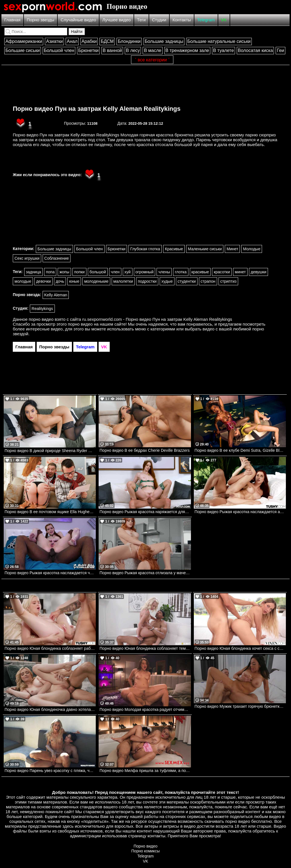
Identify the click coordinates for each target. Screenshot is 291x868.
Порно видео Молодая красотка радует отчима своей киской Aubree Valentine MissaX (145, 709)
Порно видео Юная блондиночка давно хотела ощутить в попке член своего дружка (50, 709)
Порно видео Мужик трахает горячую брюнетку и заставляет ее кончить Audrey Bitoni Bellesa (240, 706)
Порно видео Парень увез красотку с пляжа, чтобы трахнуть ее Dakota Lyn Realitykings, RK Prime (50, 771)
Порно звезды (40, 20)
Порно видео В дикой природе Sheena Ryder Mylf (50, 451)
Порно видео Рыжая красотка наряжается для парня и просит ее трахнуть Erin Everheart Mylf (145, 512)
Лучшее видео (117, 20)
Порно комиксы (145, 851)
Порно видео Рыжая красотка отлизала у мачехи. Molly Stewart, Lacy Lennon (145, 573)
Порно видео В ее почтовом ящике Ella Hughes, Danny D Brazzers (50, 512)
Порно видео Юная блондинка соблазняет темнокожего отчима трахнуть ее (145, 648)
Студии (159, 20)
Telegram (206, 20)
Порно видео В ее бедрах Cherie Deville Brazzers (145, 450)
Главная (12, 20)
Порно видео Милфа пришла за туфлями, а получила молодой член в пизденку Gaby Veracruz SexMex (145, 771)
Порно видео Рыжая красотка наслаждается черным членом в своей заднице (50, 573)
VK (224, 20)
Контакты (182, 20)
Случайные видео (78, 20)
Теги (141, 20)
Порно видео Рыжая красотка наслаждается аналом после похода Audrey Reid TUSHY (240, 512)
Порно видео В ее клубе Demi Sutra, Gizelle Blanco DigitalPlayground (240, 450)
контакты (156, 836)
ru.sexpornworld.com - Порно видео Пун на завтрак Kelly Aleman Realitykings (157, 319)
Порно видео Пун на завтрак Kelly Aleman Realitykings (97, 109)
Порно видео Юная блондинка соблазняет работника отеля (50, 648)
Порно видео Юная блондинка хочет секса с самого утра (240, 648)
